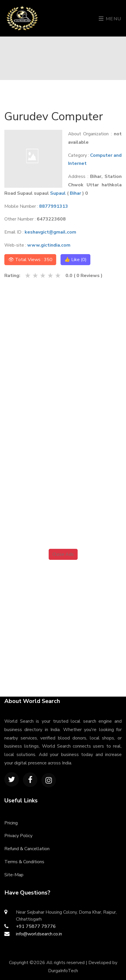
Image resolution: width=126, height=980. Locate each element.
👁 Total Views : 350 (30, 260)
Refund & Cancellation (27, 849)
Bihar (75, 193)
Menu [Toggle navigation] (110, 19)
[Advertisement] (63, 345)
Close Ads (63, 554)
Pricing (11, 823)
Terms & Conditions (24, 862)
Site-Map (14, 875)
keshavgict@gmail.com (50, 232)
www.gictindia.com (49, 245)
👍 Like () (75, 260)
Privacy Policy (18, 836)
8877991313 (54, 206)
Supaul (58, 193)
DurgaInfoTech (63, 971)
